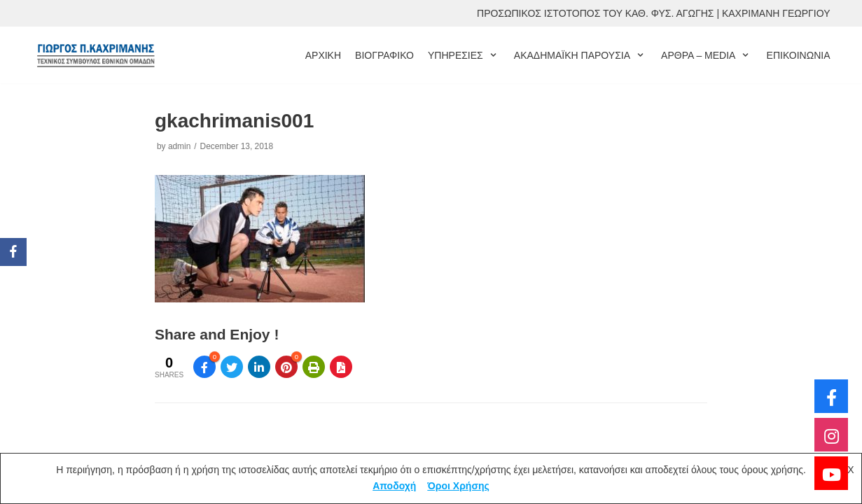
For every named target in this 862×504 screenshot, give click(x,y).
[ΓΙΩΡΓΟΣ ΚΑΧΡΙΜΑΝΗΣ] (95, 55)
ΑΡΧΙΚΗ (323, 55)
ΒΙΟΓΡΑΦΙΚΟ (384, 55)
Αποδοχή (394, 486)
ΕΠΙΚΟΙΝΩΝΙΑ (799, 55)
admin (179, 146)
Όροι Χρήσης (458, 486)
